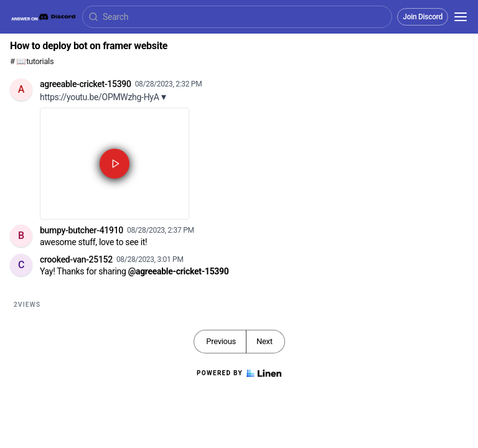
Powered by (239, 373)
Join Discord (423, 17)
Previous (221, 341)
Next (265, 341)
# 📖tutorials (32, 61)
